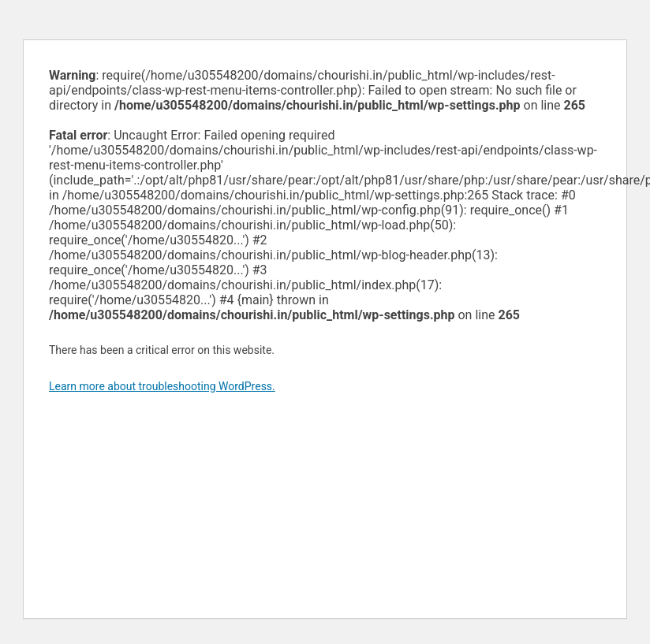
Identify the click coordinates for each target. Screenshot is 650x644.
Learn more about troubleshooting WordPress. (162, 386)
